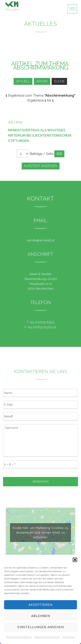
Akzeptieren (40, 605)
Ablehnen (41, 616)
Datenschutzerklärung (19, 637)
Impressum (69, 637)
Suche (59, 81)
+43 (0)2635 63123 (42, 322)
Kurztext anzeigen (41, 166)
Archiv (42, 81)
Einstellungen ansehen (41, 627)
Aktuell (23, 81)
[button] (75, 560)
